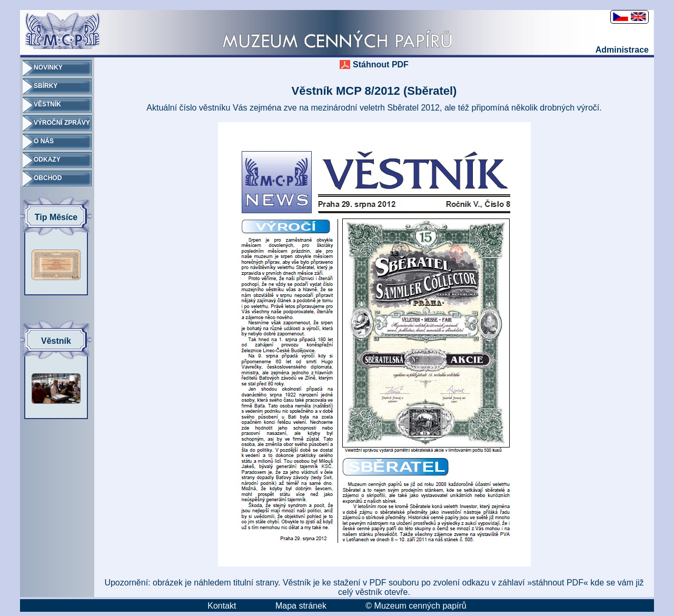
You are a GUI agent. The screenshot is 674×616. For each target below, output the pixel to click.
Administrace (622, 50)
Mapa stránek (301, 606)
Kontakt (222, 606)
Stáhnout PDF (381, 64)
